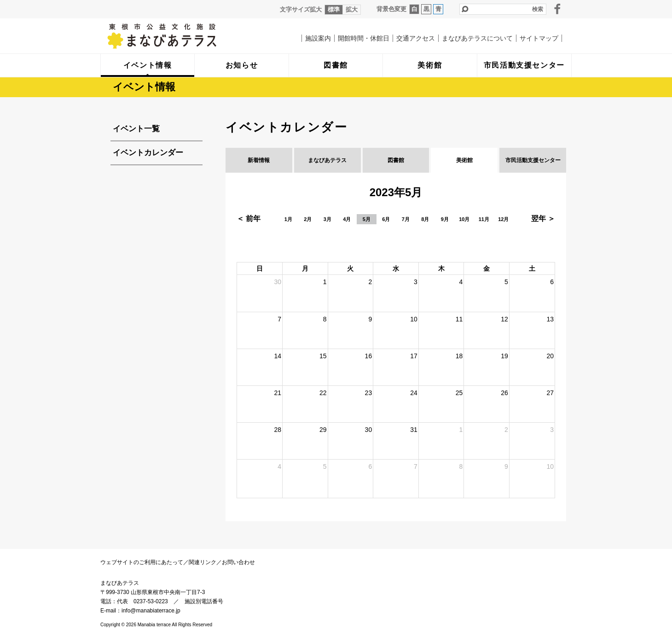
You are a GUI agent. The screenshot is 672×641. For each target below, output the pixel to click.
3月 (327, 219)
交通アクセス (416, 38)
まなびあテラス (181, 36)
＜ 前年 (249, 219)
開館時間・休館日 (364, 38)
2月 (308, 219)
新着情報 (259, 160)
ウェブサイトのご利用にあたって (142, 562)
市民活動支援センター (533, 160)
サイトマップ (539, 38)
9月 (445, 219)
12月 (503, 219)
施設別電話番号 (204, 601)
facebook (557, 9)
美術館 (464, 160)
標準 (334, 9)
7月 (406, 219)
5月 (367, 219)
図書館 (396, 160)
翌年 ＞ (543, 219)
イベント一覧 (136, 129)
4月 (347, 219)
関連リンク (203, 562)
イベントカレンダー (148, 153)
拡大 (352, 9)
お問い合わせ (238, 562)
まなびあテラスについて (477, 38)
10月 (464, 219)
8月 (425, 219)
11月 (484, 219)
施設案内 (318, 38)
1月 (288, 219)
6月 (386, 219)
